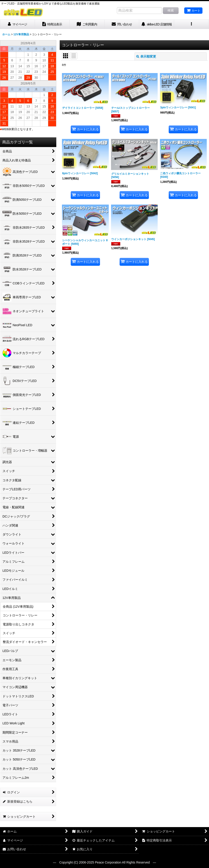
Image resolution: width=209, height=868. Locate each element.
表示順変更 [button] (146, 56)
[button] (192, 24)
